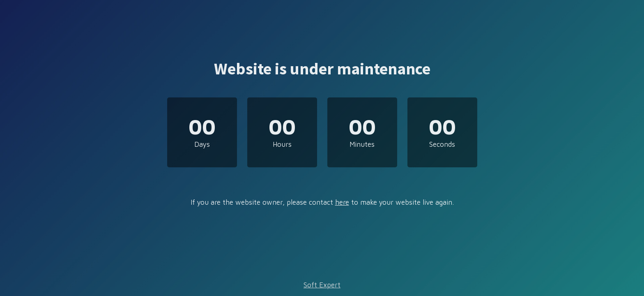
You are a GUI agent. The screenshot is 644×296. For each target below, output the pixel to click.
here (342, 202)
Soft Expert (322, 285)
